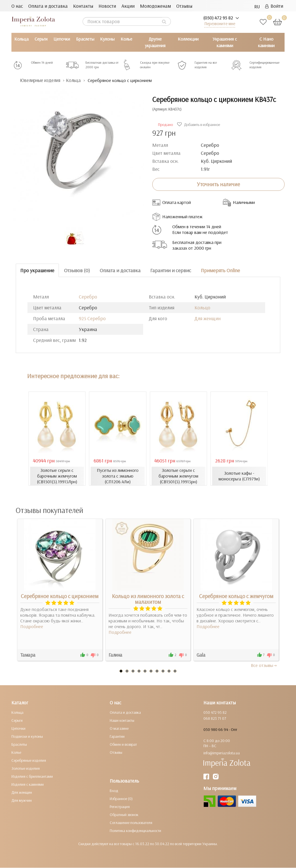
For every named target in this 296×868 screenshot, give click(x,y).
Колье (126, 39)
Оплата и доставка (48, 6)
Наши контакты (122, 721)
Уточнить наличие (218, 184)
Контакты (83, 6)
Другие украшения (155, 42)
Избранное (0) (121, 799)
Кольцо (202, 307)
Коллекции (188, 39)
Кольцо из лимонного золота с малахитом (148, 599)
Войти (274, 6)
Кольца (21, 39)
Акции (128, 6)
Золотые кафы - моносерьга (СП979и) (239, 476)
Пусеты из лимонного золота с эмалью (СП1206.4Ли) (118, 476)
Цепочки (62, 39)
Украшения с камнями (225, 42)
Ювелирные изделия (42, 80)
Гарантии (117, 737)
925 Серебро (92, 318)
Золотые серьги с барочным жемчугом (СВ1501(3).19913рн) (178, 476)
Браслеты (85, 39)
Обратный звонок (124, 815)
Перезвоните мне (220, 24)
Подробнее (32, 627)
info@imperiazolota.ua (222, 753)
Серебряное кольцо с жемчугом (236, 596)
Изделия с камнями (28, 785)
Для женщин (208, 318)
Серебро (88, 297)
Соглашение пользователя (131, 823)
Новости (107, 6)
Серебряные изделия (29, 761)
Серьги (41, 39)
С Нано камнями (266, 42)
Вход (114, 791)
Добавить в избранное (199, 125)
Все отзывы (264, 665)
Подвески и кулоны (27, 737)
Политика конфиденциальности (135, 831)
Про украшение (37, 270)
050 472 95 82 (215, 713)
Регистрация (120, 807)
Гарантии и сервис (171, 270)
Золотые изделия (26, 769)
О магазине (119, 729)
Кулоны (107, 39)
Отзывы (184, 6)
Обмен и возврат (123, 745)
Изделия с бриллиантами (32, 777)
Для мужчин (22, 801)
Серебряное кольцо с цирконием (60, 596)
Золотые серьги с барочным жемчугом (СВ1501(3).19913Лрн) (57, 476)
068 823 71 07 (215, 719)
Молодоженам (155, 6)
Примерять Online (220, 270)
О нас (17, 6)
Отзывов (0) (77, 270)
